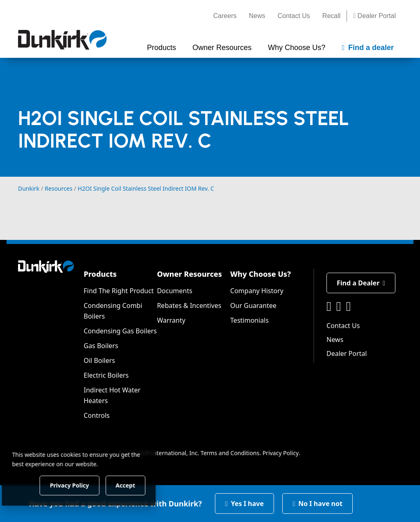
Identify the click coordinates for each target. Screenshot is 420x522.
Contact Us (294, 16)
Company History (257, 291)
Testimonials (249, 320)
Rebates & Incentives (189, 305)
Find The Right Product (119, 291)
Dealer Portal (374, 16)
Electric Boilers (106, 375)
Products (100, 274)
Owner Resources (190, 274)
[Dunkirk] (62, 40)
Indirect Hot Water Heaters (112, 395)
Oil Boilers (99, 360)
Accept (140, 485)
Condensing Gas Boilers (120, 331)
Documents (175, 291)
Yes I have (244, 504)
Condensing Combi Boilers (113, 311)
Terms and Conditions (230, 453)
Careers (225, 16)
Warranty (171, 320)
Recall (331, 16)
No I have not (317, 504)
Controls (97, 415)
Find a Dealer (361, 283)
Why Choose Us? (260, 274)
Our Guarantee (253, 305)
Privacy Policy (281, 453)
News (257, 16)
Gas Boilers (101, 346)
